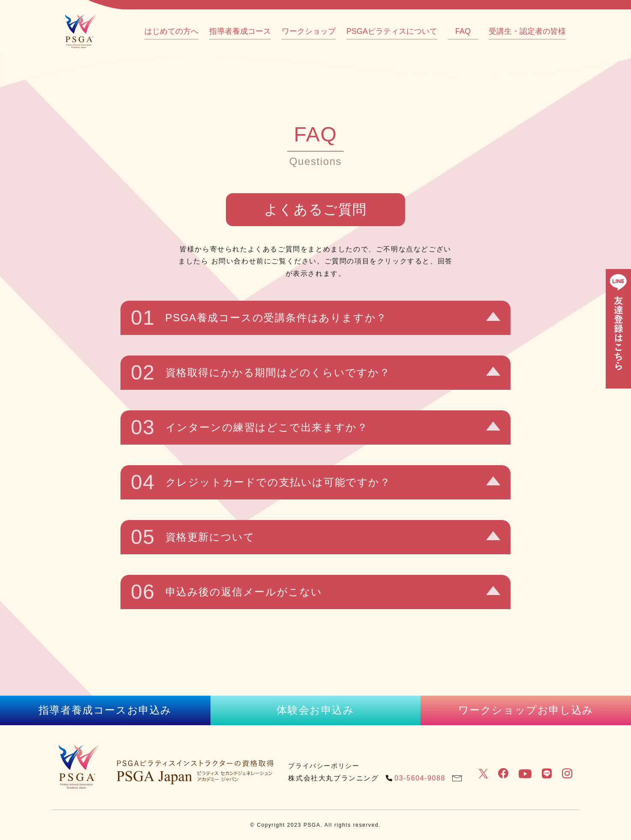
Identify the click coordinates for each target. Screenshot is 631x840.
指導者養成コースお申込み (105, 710)
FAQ (463, 31)
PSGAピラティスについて (392, 31)
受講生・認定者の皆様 (527, 31)
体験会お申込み (315, 710)
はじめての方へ (171, 31)
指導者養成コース (240, 31)
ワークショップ (309, 31)
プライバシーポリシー (324, 766)
